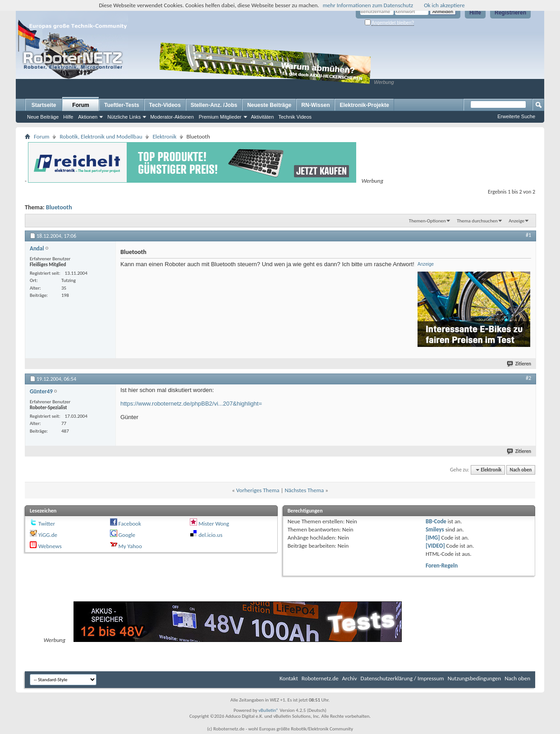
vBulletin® (269, 710)
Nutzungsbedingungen (475, 678)
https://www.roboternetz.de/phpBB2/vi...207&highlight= (191, 404)
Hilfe (475, 13)
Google (127, 535)
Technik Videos (295, 117)
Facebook (130, 524)
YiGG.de (48, 535)
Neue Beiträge (43, 117)
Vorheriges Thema (258, 490)
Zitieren (519, 364)
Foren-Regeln (442, 566)
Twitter (47, 524)
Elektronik (164, 136)
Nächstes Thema (304, 490)
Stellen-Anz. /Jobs (214, 105)
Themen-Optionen (427, 221)
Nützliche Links (124, 117)
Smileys (435, 529)
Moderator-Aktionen (172, 117)
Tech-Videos (165, 105)
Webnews (50, 546)
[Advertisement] (451, 70)
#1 (528, 235)
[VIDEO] (435, 546)
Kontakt (289, 678)
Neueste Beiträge (269, 105)
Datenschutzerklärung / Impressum (402, 678)
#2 (528, 378)
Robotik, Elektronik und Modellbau (101, 136)
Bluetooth (59, 207)
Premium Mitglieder (220, 117)
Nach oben (521, 470)
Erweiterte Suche (516, 116)
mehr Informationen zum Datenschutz (368, 5)
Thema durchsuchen (477, 221)
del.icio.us (210, 535)
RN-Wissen (315, 105)
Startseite (44, 105)
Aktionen (88, 117)
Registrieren (510, 13)
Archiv (350, 678)
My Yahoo (130, 546)
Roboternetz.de (320, 678)
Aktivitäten (263, 117)
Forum (80, 105)
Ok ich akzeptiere (444, 5)
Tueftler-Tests (122, 105)
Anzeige (516, 221)
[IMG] (433, 538)
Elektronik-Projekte (364, 105)
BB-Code (436, 521)
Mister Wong (214, 524)
